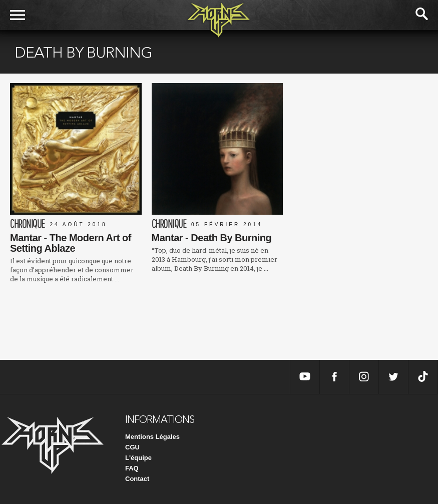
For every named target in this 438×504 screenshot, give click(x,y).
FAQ (132, 468)
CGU (132, 447)
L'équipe (138, 458)
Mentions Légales (152, 437)
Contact (137, 479)
